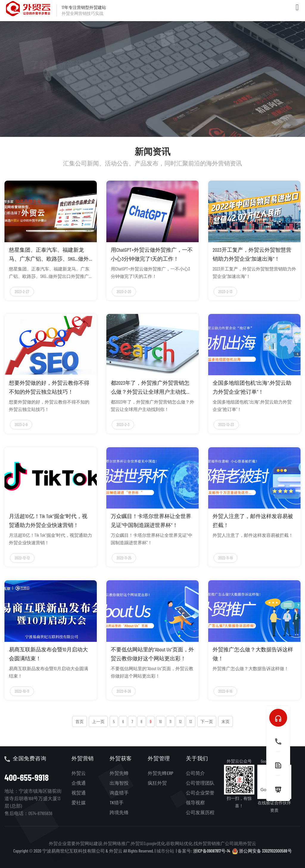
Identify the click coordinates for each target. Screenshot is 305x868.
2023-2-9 (21, 424)
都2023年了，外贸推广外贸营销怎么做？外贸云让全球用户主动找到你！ (151, 388)
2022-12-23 (226, 424)
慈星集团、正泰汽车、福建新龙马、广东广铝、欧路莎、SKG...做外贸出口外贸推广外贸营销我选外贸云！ (49, 255)
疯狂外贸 (157, 783)
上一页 (98, 721)
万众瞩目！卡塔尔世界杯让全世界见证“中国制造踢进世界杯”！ (151, 520)
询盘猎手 (119, 793)
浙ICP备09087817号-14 (212, 851)
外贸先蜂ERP (160, 773)
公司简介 (195, 773)
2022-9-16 (225, 691)
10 (161, 721)
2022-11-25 (124, 558)
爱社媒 (79, 802)
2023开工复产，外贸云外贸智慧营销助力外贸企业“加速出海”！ (252, 254)
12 (180, 721)
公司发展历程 (200, 812)
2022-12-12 (22, 558)
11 (171, 721)
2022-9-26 (124, 691)
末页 (225, 721)
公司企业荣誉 (200, 793)
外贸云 (79, 773)
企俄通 (79, 783)
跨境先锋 (119, 812)
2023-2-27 (22, 291)
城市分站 (165, 851)
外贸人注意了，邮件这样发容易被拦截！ (253, 520)
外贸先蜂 (119, 773)
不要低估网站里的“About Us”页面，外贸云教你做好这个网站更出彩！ (152, 654)
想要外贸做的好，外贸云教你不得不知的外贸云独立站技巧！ (49, 387)
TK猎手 (116, 802)
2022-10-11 (22, 691)
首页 (80, 721)
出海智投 (119, 783)
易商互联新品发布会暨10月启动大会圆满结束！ (48, 654)
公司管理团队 (200, 783)
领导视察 (195, 802)
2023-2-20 (124, 291)
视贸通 (79, 793)
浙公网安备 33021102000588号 (262, 851)
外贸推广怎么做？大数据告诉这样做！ (253, 654)
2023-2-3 (123, 424)
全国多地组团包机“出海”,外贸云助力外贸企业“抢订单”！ (252, 387)
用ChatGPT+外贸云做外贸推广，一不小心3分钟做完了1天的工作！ (152, 254)
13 (190, 721)
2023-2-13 (225, 291)
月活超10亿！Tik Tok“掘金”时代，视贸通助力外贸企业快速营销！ (48, 520)
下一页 (207, 721)
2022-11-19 (225, 558)
